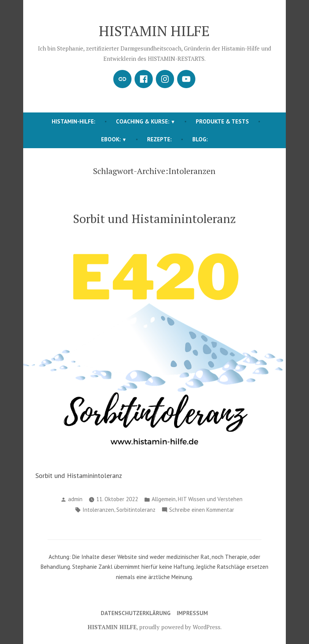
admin (75, 499)
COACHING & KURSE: (143, 121)
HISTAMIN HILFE (154, 31)
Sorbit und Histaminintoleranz (154, 219)
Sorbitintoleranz (136, 510)
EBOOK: (111, 139)
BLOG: (200, 139)
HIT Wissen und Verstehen (210, 499)
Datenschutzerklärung (136, 613)
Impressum (192, 613)
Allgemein (164, 499)
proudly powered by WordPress (180, 627)
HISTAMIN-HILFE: (74, 121)
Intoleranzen (98, 510)
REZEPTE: (159, 139)
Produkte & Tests (222, 121)
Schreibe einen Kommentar (202, 510)
